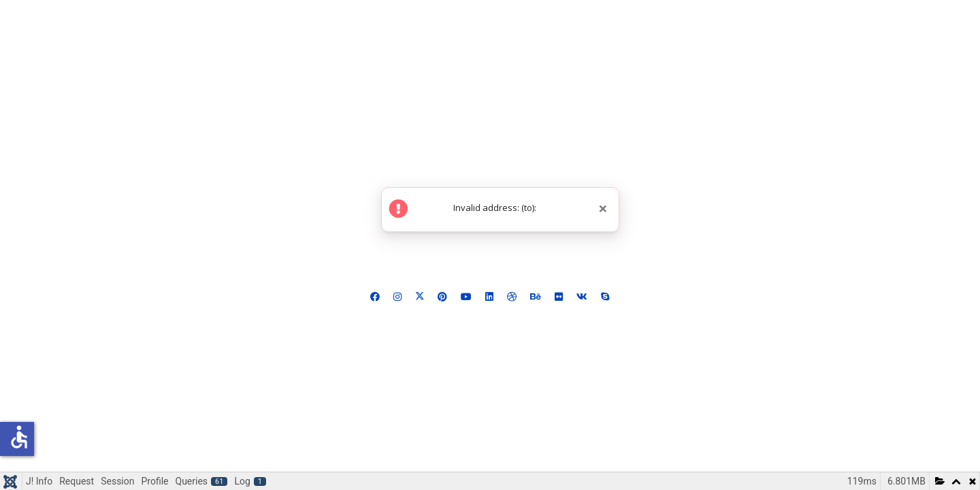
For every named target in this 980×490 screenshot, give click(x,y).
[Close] (603, 208)
